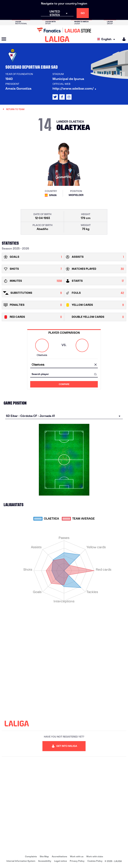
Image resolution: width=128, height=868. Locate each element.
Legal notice (60, 861)
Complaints (31, 856)
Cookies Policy (95, 861)
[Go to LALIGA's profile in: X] (55, 97)
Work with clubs (95, 856)
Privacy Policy (77, 861)
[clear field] (95, 365)
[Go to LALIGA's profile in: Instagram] (69, 97)
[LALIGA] (57, 39)
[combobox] (64, 365)
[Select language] (107, 39)
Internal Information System (21, 861)
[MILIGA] (123, 39)
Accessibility (45, 861)
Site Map (44, 856)
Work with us (77, 856)
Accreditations (59, 856)
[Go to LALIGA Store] (64, 30)
